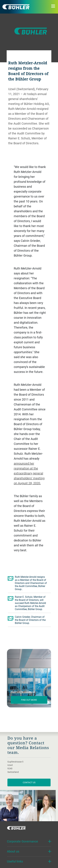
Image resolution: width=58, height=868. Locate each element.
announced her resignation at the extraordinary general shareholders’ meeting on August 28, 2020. (29, 473)
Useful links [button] (15, 861)
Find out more (29, 700)
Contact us (29, 782)
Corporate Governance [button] (23, 841)
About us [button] (13, 851)
